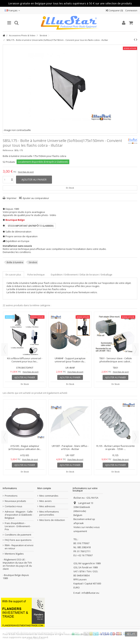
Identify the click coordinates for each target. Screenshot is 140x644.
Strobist (33, 262)
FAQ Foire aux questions (18, 540)
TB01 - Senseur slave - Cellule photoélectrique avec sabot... (116, 360)
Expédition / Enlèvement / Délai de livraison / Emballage (82, 275)
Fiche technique (36, 275)
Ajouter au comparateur (36, 198)
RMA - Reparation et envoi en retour (19, 547)
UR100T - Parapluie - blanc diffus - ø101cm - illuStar (70, 447)
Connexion (131, 10)
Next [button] (135, 350)
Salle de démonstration (18, 232)
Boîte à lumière (15, 262)
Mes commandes (49, 496)
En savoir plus (13, 275)
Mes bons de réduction (52, 520)
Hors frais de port (26, 172)
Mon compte (44, 488)
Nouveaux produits (15, 501)
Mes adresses (47, 506)
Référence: (8, 150)
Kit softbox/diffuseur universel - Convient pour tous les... (25, 360)
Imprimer (11, 198)
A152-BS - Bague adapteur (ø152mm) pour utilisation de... (25, 447)
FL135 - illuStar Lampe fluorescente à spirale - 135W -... (116, 447)
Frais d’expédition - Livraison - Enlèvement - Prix (18, 526)
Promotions (11, 496)
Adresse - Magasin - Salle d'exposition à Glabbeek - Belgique (19, 515)
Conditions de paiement (18, 535)
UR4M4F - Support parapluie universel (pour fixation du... (70, 360)
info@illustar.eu (90, 593)
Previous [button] (5, 350)
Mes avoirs (45, 501)
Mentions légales (14, 554)
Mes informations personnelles (49, 513)
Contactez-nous (13, 506)
